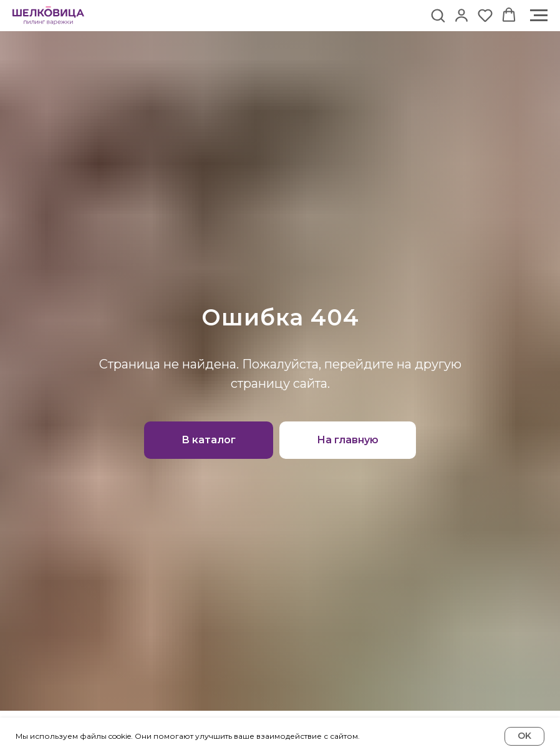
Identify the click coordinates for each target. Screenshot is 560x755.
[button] (438, 15)
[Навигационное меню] (539, 16)
